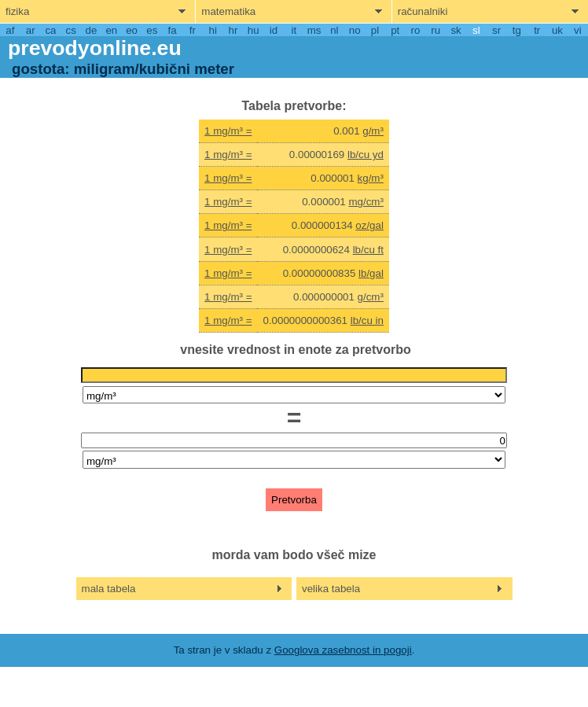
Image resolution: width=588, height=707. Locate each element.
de (92, 30)
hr (233, 30)
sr (496, 30)
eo (132, 30)
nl (334, 30)
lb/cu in (367, 320)
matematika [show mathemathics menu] (228, 11)
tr (537, 30)
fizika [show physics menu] (17, 11)
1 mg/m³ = (228, 131)
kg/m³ (371, 178)
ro (416, 30)
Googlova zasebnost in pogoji (343, 650)
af (10, 30)
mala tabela (109, 589)
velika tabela (331, 589)
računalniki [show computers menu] (423, 11)
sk (456, 30)
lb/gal (371, 273)
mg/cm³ (366, 202)
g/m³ (373, 131)
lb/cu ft (368, 250)
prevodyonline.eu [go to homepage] (95, 48)
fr (193, 30)
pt (395, 30)
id (274, 30)
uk (557, 30)
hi (213, 30)
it (294, 30)
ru (435, 30)
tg (517, 30)
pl (375, 30)
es (152, 30)
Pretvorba (294, 500)
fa (173, 30)
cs (71, 30)
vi (578, 30)
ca (50, 30)
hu (254, 30)
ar (31, 30)
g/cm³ (371, 297)
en (111, 30)
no (355, 30)
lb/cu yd (366, 155)
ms (314, 30)
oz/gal (369, 225)
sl (476, 30)
